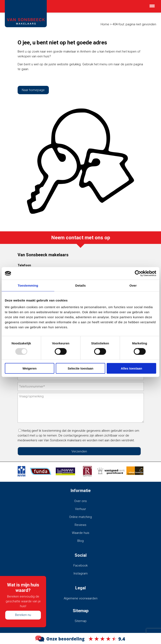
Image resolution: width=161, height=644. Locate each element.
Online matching (80, 517)
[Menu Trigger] (152, 6)
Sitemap (81, 621)
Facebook (80, 565)
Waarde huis (81, 533)
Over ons (80, 501)
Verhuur (80, 509)
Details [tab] (80, 285)
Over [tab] (133, 285)
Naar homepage (33, 90)
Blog (80, 541)
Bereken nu (23, 615)
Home (105, 24)
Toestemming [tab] (28, 285)
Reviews (80, 525)
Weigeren (29, 368)
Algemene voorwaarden (81, 598)
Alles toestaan (131, 368)
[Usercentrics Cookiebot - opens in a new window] (138, 273)
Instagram (81, 573)
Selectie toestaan (81, 368)
